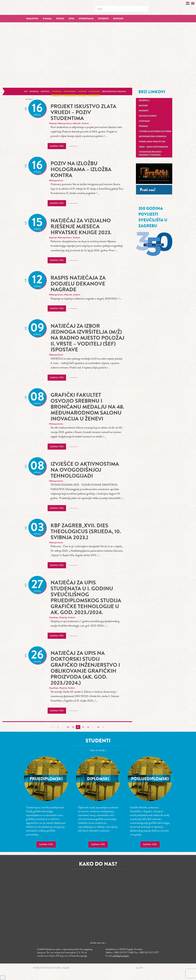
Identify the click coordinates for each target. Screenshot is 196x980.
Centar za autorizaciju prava (155, 131)
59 (73, 727)
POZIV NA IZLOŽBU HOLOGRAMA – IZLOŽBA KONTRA (81, 169)
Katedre (143, 106)
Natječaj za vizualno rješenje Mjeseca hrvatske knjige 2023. (81, 226)
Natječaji (45, 91)
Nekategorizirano (65, 123)
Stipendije (56, 91)
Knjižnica (144, 100)
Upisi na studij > (98, 750)
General (29, 99)
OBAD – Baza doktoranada (153, 147)
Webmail (143, 126)
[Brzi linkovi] (3, 978)
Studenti (82, 91)
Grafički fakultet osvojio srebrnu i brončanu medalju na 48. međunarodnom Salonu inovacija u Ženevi (87, 407)
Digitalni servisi (148, 116)
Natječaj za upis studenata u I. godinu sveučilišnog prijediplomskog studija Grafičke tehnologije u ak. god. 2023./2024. (86, 597)
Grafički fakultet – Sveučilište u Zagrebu (46, 7)
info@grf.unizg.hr (121, 956)
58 (68, 727)
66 (98, 727)
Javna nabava (70, 91)
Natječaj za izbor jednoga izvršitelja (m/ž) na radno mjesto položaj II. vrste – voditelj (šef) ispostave (87, 338)
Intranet (144, 111)
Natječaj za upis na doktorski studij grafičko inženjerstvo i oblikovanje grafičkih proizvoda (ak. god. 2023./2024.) (85, 668)
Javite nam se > (98, 943)
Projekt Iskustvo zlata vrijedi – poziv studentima (83, 112)
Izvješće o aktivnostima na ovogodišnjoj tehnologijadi (85, 470)
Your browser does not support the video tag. (154, 174)
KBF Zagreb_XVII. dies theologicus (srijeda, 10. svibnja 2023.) (86, 531)
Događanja (94, 91)
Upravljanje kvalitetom (152, 142)
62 (88, 727)
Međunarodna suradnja (114, 91)
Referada (34, 91)
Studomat (144, 121)
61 (83, 727)
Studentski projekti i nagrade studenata (150, 153)
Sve (26, 91)
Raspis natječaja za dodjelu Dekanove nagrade (78, 284)
